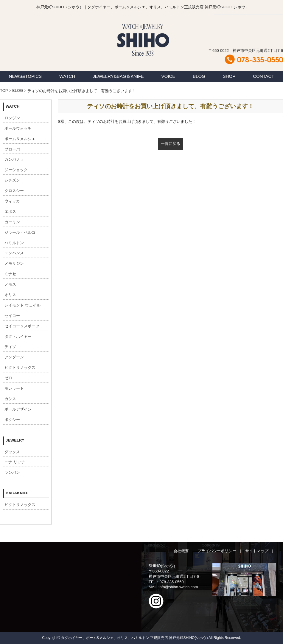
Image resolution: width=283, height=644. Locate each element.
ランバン (12, 472)
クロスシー (14, 191)
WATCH (67, 76)
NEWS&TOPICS (25, 76)
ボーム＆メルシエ (20, 139)
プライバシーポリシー (217, 551)
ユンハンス (14, 253)
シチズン (12, 180)
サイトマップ (257, 551)
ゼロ (8, 378)
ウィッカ (12, 201)
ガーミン (12, 222)
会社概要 (181, 551)
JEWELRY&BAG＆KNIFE (118, 76)
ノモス (10, 284)
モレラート (14, 388)
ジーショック (16, 170)
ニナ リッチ (15, 462)
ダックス (12, 452)
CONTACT (263, 76)
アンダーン (14, 357)
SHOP (229, 76)
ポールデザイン (18, 409)
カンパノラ (14, 159)
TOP (4, 90)
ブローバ (12, 149)
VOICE (168, 76)
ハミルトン (14, 243)
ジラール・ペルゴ (20, 232)
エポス (10, 212)
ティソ (10, 347)
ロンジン (12, 118)
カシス (10, 399)
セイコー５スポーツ (22, 326)
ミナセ (10, 274)
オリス (10, 295)
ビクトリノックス (20, 367)
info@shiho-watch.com (178, 587)
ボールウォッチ (18, 128)
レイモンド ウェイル (22, 305)
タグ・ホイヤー (18, 336)
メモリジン (14, 263)
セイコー (12, 316)
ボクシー (12, 420)
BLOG (199, 76)
